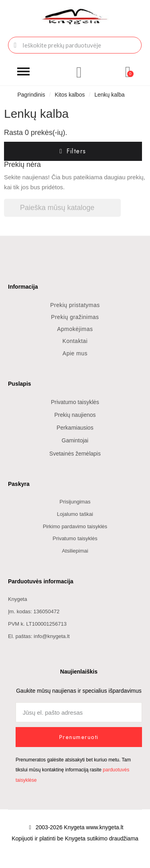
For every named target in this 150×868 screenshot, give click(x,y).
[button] (23, 72)
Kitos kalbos (70, 95)
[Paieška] (62, 208)
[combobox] (75, 45)
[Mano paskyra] (79, 72)
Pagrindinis (31, 95)
